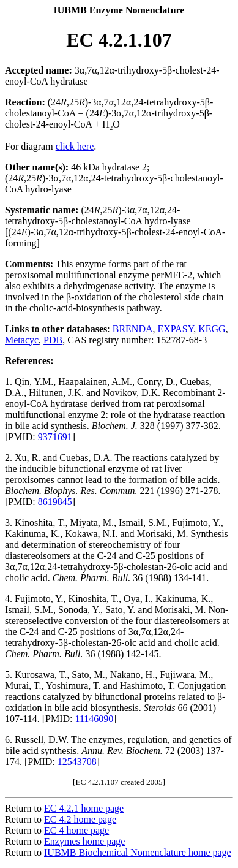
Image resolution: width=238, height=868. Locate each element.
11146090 (95, 719)
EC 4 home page (76, 830)
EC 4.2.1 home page (84, 808)
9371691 (55, 437)
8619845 (55, 502)
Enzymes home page (84, 841)
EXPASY (176, 329)
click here (75, 146)
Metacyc (22, 340)
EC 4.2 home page (80, 819)
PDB (53, 340)
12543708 (77, 762)
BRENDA (133, 329)
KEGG (212, 329)
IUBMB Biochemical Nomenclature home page (138, 852)
